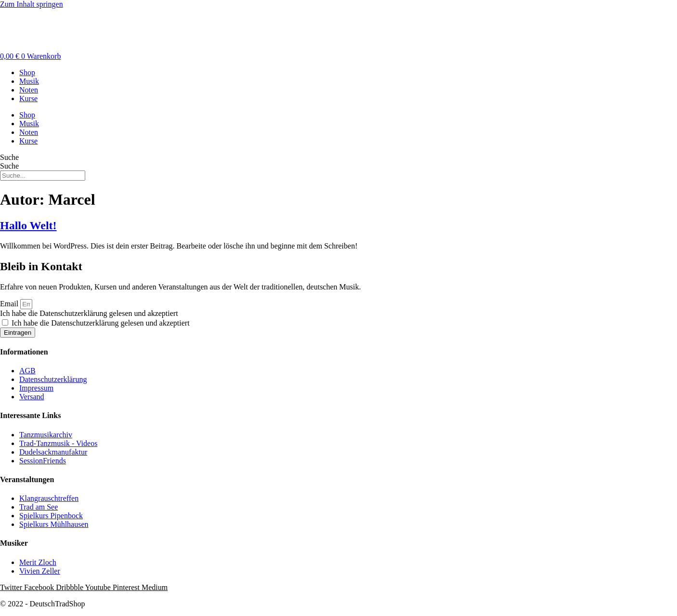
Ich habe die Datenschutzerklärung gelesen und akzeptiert (89, 313)
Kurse (28, 98)
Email (10, 304)
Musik (29, 81)
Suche (9, 157)
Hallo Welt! (28, 225)
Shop (27, 72)
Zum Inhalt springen (32, 4)
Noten (29, 90)
